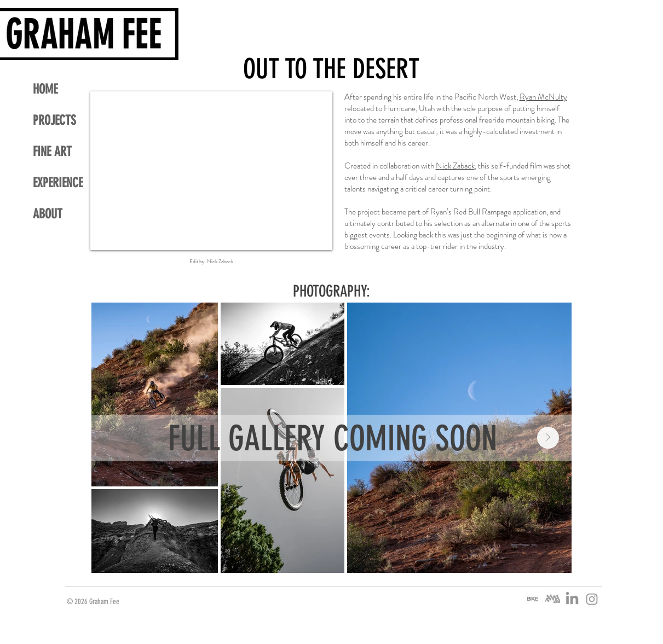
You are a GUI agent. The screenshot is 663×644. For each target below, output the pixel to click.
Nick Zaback (455, 166)
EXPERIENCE (58, 183)
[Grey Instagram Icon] (592, 599)
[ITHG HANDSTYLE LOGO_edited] (552, 599)
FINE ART (52, 152)
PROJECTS (54, 120)
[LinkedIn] (572, 599)
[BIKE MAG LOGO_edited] (533, 599)
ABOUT (48, 214)
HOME (45, 89)
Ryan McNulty (543, 97)
